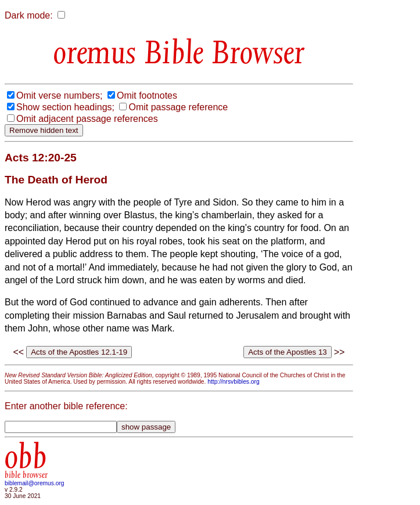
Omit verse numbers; (59, 95)
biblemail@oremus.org (35, 483)
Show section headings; (65, 107)
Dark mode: (29, 15)
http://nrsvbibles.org (233, 382)
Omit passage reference (178, 107)
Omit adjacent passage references (87, 119)
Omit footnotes (147, 95)
